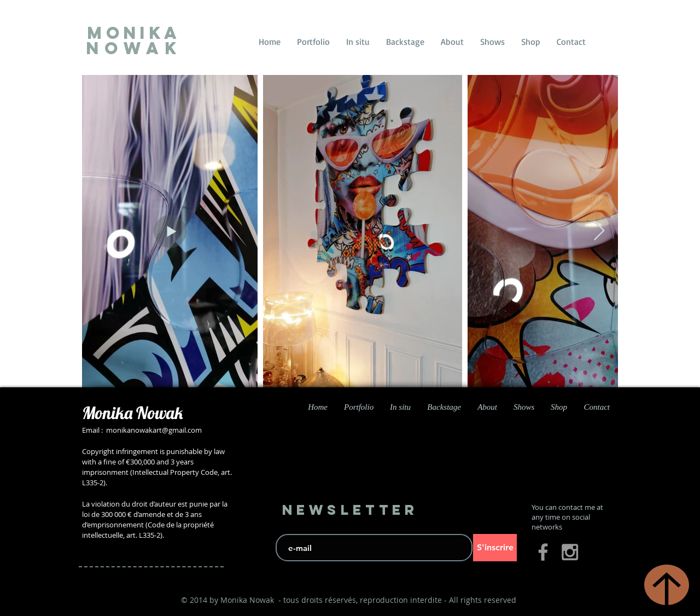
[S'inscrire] (495, 548)
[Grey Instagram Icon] (570, 552)
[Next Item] (599, 231)
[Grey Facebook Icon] (543, 552)
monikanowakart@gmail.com (154, 430)
